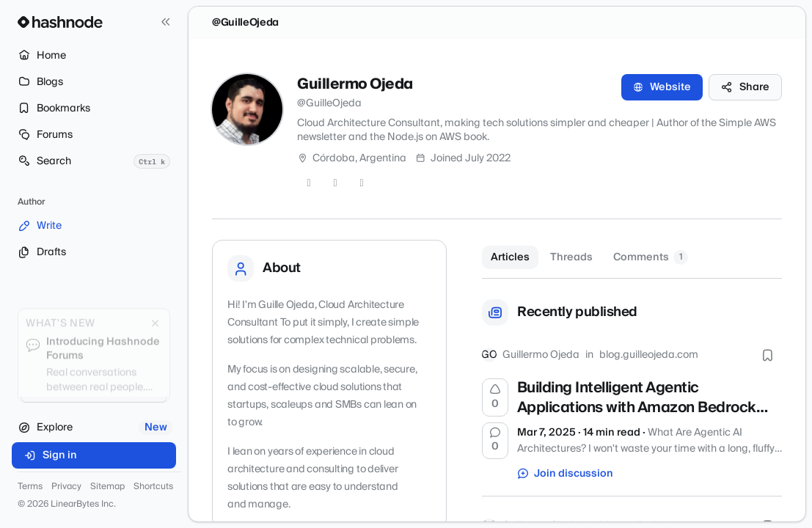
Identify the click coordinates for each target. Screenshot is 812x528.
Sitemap (107, 487)
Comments (651, 257)
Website (662, 87)
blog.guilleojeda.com (649, 355)
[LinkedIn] (362, 183)
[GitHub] (335, 183)
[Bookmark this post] (767, 355)
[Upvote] (495, 397)
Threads (571, 257)
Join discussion (566, 474)
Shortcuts (153, 487)
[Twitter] (309, 183)
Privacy (66, 487)
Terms (30, 487)
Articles (510, 257)
